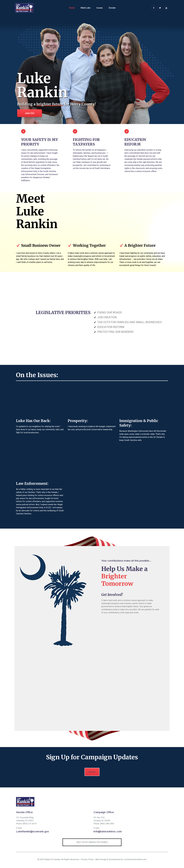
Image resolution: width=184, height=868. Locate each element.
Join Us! (30, 113)
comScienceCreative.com (135, 859)
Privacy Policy (87, 859)
